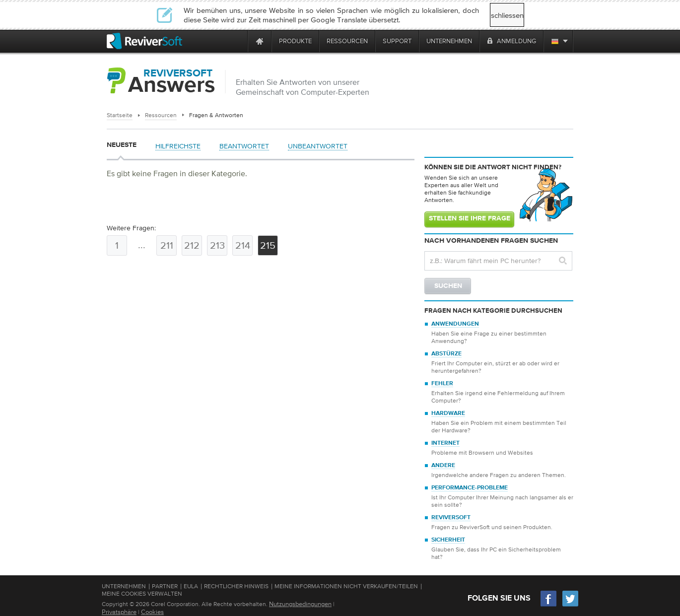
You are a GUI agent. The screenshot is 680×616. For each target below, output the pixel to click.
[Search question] (498, 261)
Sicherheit (448, 540)
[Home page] (260, 41)
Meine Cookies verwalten (142, 594)
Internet (445, 443)
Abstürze (446, 354)
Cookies (152, 612)
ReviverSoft (451, 518)
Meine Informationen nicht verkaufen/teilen (346, 586)
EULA (191, 586)
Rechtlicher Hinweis (236, 586)
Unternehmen (124, 586)
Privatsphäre (119, 612)
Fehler (442, 384)
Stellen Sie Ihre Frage (470, 218)
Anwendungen (455, 324)
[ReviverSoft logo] (144, 41)
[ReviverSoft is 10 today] (238, 41)
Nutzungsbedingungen (300, 604)
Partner (165, 586)
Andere (443, 466)
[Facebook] (549, 605)
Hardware (448, 413)
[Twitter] (570, 605)
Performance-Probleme (470, 488)
